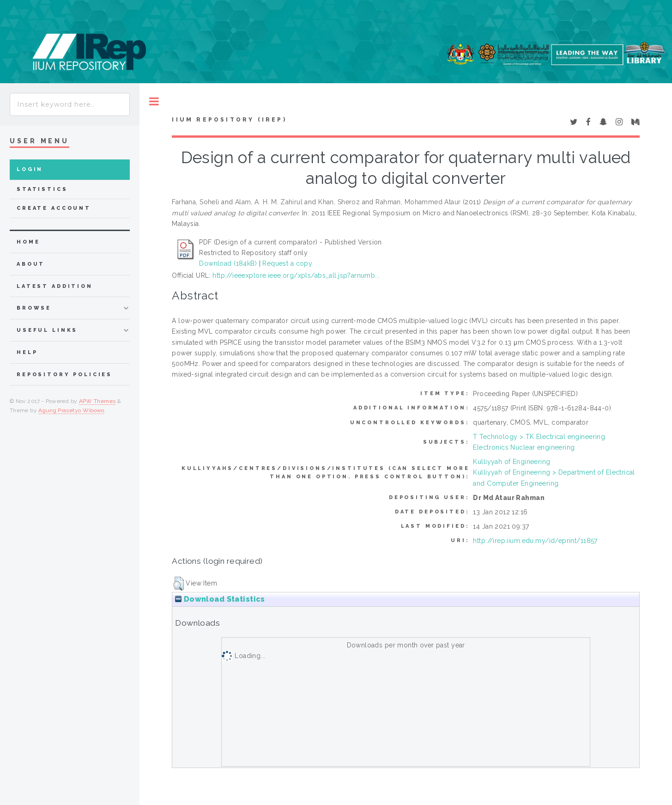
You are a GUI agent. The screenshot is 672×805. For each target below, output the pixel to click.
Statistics (42, 189)
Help (27, 352)
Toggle (154, 101)
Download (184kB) (228, 263)
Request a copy (287, 263)
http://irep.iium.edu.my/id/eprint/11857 (535, 541)
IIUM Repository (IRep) (229, 120)
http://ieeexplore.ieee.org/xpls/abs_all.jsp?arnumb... (296, 275)
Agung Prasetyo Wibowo (71, 410)
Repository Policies (64, 375)
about (31, 264)
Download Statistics (220, 599)
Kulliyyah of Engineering (512, 462)
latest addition (55, 286)
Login (30, 169)
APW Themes (97, 401)
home (28, 242)
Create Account (54, 208)
